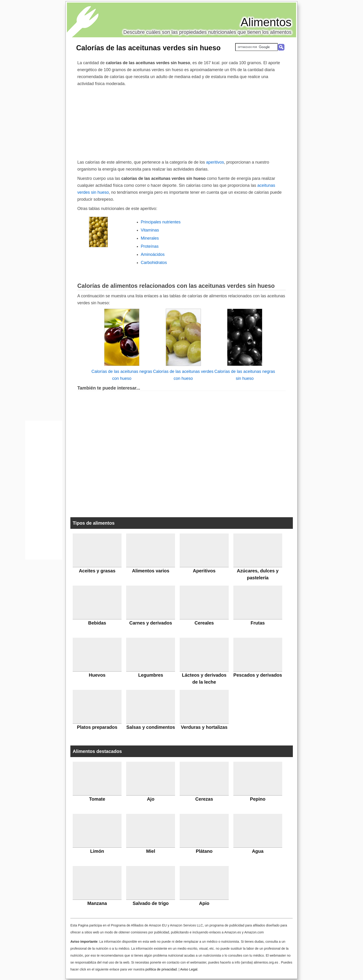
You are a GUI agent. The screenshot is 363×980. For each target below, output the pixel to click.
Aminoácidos (153, 254)
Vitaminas (150, 230)
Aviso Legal (189, 969)
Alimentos (266, 22)
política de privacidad (161, 969)
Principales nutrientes (161, 222)
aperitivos (215, 162)
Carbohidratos (154, 263)
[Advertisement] (181, 122)
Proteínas (150, 246)
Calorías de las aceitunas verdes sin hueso (148, 48)
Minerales (150, 238)
